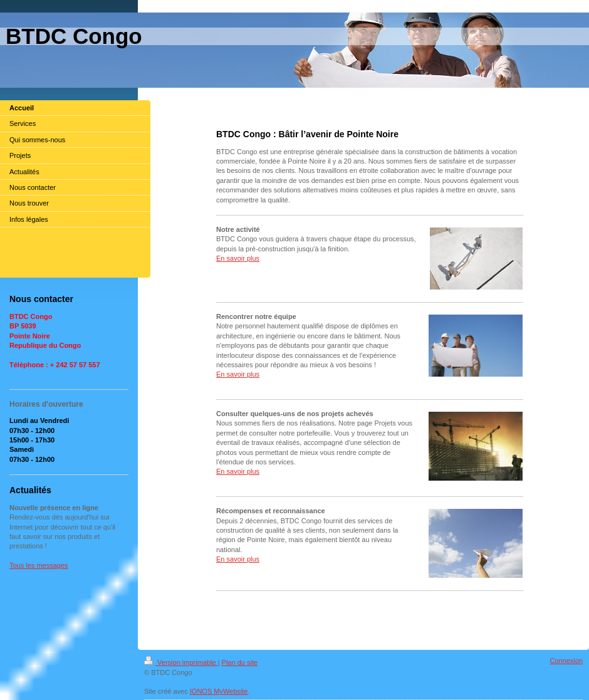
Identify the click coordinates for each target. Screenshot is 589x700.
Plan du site (240, 662)
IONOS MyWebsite (219, 691)
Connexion (566, 661)
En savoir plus (238, 258)
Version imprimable (181, 662)
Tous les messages (39, 565)
